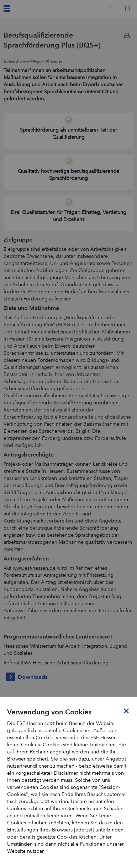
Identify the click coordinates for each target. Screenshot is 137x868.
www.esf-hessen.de (34, 568)
